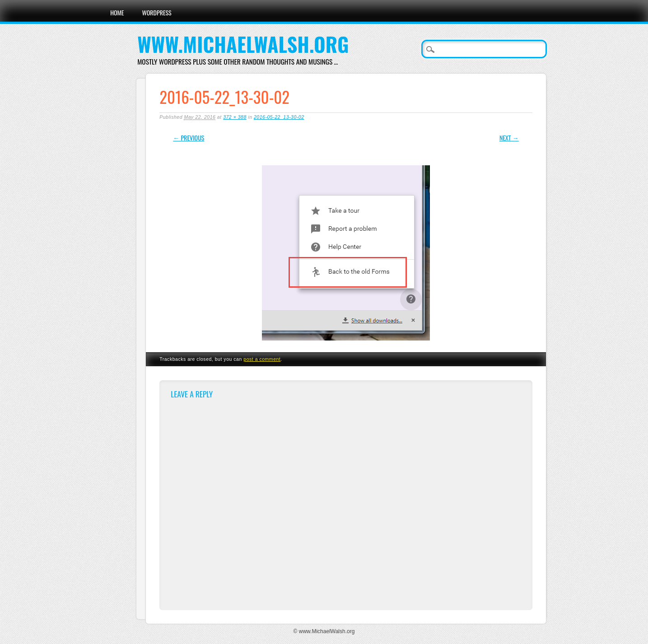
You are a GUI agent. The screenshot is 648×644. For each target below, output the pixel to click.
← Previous (189, 138)
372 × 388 (235, 117)
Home (117, 12)
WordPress (157, 12)
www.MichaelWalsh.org (243, 44)
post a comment (262, 359)
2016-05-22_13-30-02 (279, 117)
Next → (509, 138)
